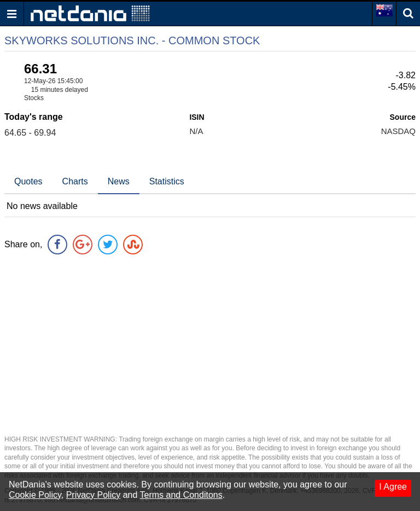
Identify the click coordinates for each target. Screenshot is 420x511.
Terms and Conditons (181, 495)
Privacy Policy (94, 495)
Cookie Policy (35, 495)
